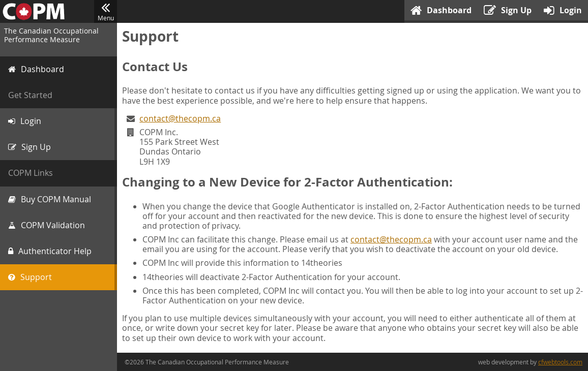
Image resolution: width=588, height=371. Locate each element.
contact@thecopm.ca (180, 118)
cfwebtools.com (560, 362)
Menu (106, 12)
